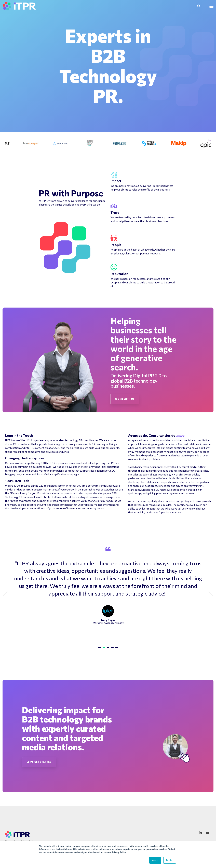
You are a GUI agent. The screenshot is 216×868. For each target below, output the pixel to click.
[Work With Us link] (125, 399)
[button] (211, 6)
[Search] (199, 6)
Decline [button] (170, 860)
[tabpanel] (108, 594)
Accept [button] (155, 860)
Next (209, 596)
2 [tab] (104, 649)
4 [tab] (113, 649)
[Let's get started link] (39, 762)
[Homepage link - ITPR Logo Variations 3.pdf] (18, 836)
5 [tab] (117, 649)
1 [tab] (100, 649)
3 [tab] (109, 649)
